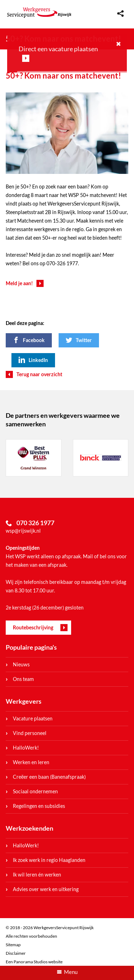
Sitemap (13, 945)
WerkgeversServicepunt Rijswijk (39, 12)
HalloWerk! (26, 748)
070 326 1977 (35, 523)
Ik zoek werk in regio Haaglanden (49, 860)
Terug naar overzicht (39, 374)
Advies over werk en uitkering (46, 889)
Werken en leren (31, 762)
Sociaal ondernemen (35, 791)
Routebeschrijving (33, 627)
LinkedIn (38, 360)
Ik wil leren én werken (37, 875)
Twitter (84, 340)
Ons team (23, 679)
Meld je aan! (19, 283)
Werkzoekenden (29, 828)
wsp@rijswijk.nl (23, 531)
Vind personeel (30, 733)
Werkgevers (24, 701)
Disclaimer (16, 953)
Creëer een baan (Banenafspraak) (49, 777)
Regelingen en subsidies (39, 806)
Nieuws (21, 664)
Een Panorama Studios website (34, 962)
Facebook (34, 340)
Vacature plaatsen (33, 718)
